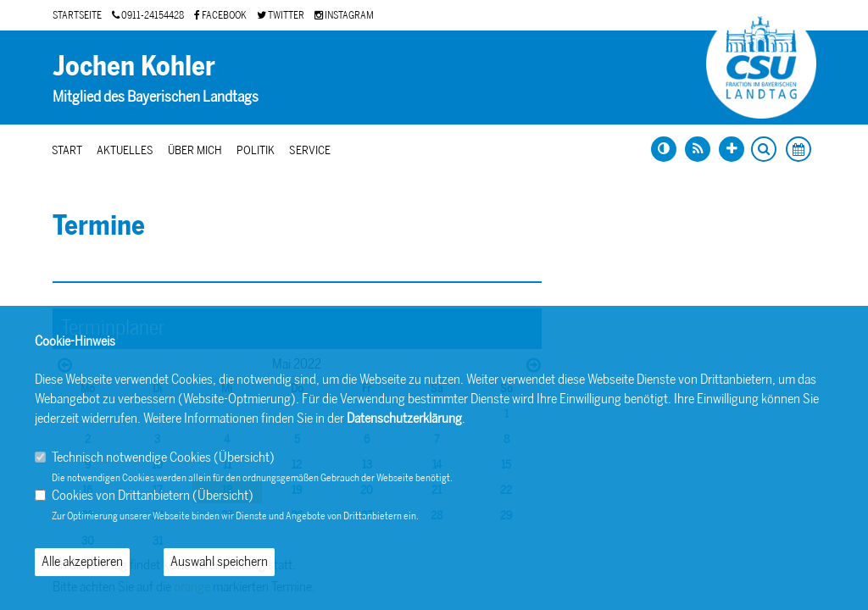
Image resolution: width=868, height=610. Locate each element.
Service (310, 150)
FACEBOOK (220, 15)
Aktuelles (125, 150)
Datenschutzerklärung (404, 418)
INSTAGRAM (344, 15)
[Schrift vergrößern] (732, 149)
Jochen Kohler (134, 66)
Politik (256, 150)
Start (67, 150)
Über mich (195, 150)
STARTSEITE (77, 15)
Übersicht (244, 457)
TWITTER (281, 15)
